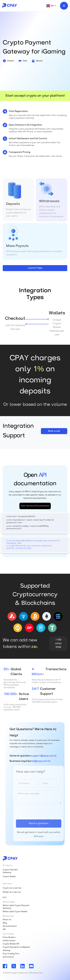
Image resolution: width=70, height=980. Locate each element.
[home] (9, 6)
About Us (7, 920)
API (4, 930)
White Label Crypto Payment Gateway (16, 907)
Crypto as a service (12, 888)
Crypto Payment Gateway (10, 871)
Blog (5, 923)
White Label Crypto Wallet (15, 912)
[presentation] (40, 812)
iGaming (6, 950)
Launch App (35, 268)
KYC (5, 898)
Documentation (10, 926)
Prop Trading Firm (11, 954)
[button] (50, 6)
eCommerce (8, 957)
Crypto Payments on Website (16, 947)
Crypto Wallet (9, 877)
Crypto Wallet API (11, 944)
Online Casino (9, 941)
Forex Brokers (9, 937)
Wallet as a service (12, 892)
